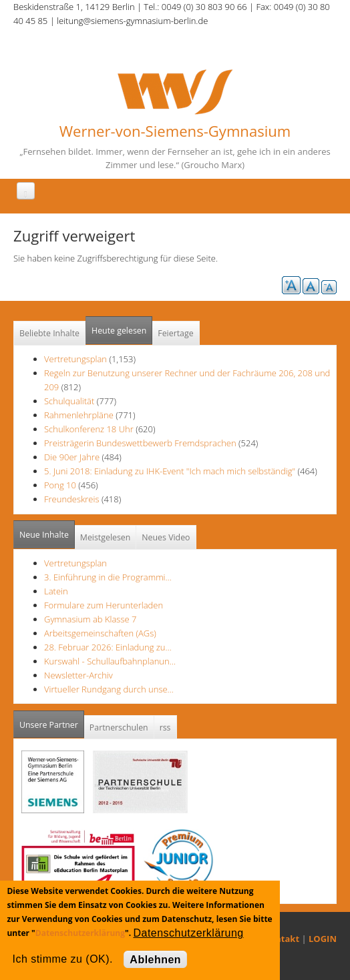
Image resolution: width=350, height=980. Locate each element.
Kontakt (282, 939)
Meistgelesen (106, 537)
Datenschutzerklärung (80, 933)
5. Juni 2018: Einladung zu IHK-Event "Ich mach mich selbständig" (171, 471)
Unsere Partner (52, 721)
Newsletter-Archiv (78, 675)
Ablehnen (155, 960)
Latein (56, 591)
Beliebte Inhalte (49, 333)
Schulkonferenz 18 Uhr (89, 429)
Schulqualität (69, 401)
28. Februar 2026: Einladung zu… (108, 647)
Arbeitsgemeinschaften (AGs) (100, 633)
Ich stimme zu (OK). (62, 959)
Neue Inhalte (44, 535)
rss (165, 727)
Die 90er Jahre (72, 457)
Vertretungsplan (75, 359)
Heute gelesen (119, 331)
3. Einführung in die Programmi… (108, 577)
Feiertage (175, 333)
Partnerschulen (119, 727)
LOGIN (323, 939)
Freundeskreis (72, 499)
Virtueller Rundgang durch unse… (109, 689)
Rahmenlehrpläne (79, 415)
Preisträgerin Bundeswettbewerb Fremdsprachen (140, 443)
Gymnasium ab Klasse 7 (90, 619)
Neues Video (166, 537)
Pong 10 (60, 485)
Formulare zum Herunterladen (104, 605)
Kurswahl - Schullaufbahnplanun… (110, 661)
